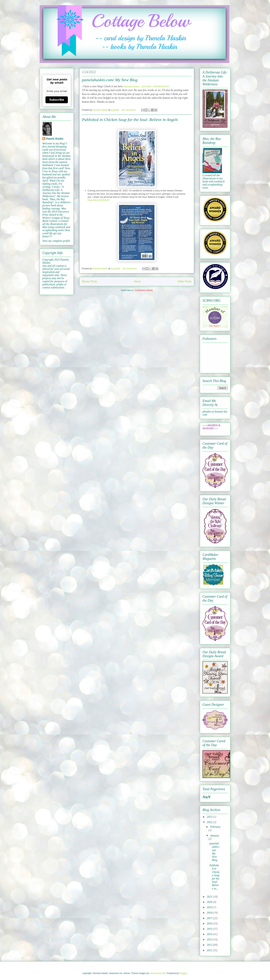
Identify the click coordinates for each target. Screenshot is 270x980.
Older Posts (185, 281)
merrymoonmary (158, 973)
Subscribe (57, 100)
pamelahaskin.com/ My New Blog (110, 80)
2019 (210, 907)
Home (137, 281)
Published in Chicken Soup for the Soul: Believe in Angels (130, 120)
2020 (210, 902)
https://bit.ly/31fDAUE (98, 200)
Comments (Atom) (144, 290)
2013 (210, 939)
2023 (210, 817)
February (215, 827)
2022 (210, 822)
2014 (210, 934)
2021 (210, 897)
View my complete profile (56, 241)
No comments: (129, 110)
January (215, 836)
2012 (210, 945)
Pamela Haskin (55, 139)
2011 (210, 950)
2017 (210, 918)
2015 (210, 929)
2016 (210, 923)
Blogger (183, 973)
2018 (210, 913)
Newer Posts (90, 281)
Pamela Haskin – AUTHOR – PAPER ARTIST (147, 86)
